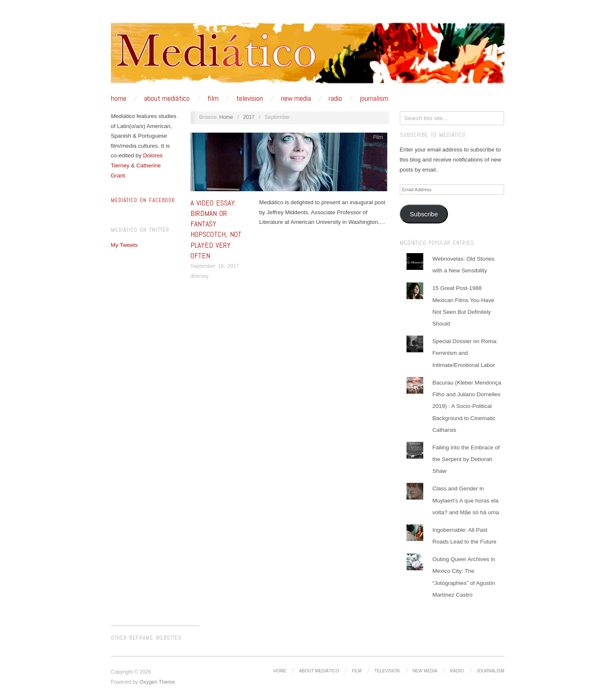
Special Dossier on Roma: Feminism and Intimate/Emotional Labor (465, 353)
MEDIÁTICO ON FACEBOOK (143, 200)
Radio (335, 98)
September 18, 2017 (215, 266)
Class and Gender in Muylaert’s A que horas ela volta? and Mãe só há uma (466, 500)
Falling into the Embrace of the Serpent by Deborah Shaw (466, 459)
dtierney (200, 276)
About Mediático (167, 98)
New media (296, 98)
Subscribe (424, 214)
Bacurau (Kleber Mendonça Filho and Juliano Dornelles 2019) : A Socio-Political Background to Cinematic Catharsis (467, 406)
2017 (249, 117)
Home (119, 98)
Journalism (374, 98)
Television (250, 98)
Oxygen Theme (157, 682)
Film (213, 98)
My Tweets (124, 245)
